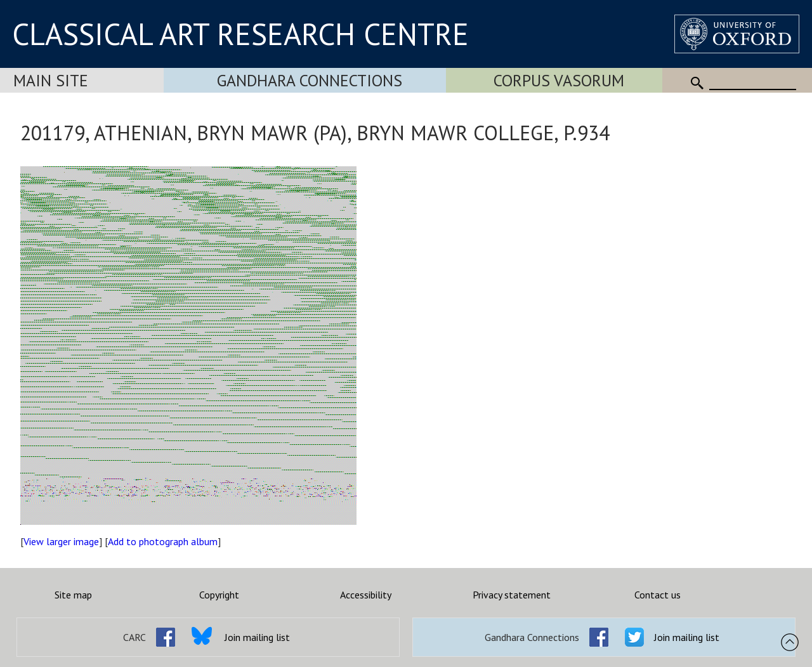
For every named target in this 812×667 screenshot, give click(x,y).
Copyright (219, 595)
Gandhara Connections (310, 80)
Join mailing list (257, 637)
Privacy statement (512, 595)
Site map (73, 595)
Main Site (51, 80)
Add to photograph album (163, 541)
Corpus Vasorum (559, 80)
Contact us (658, 595)
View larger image (61, 541)
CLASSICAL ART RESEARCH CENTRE (240, 34)
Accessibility (366, 595)
